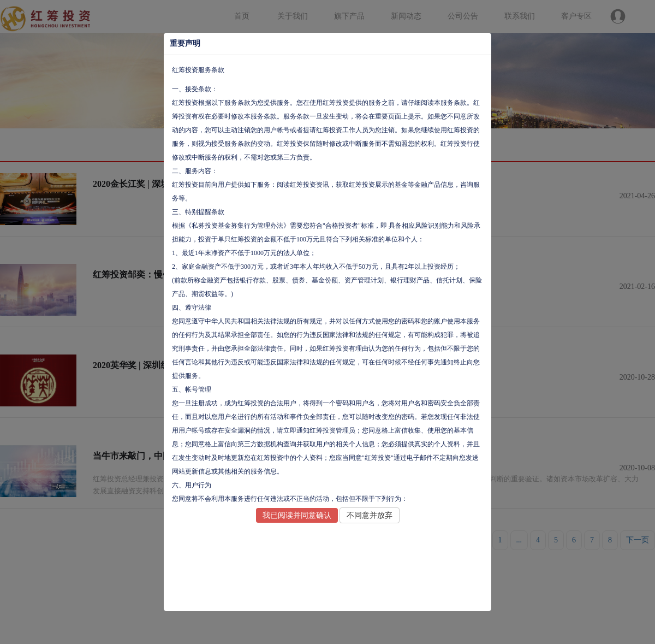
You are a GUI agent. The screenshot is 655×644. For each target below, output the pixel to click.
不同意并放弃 (370, 515)
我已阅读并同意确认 (297, 515)
